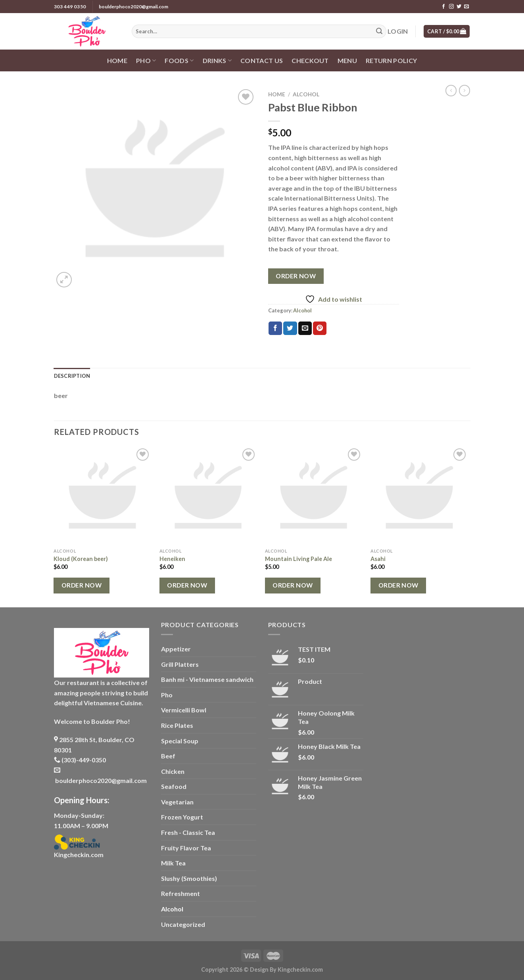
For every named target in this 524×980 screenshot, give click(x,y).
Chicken (173, 771)
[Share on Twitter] (290, 328)
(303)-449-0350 (80, 760)
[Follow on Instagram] (451, 7)
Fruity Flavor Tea (186, 848)
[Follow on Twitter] (459, 7)
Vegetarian (177, 802)
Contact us (262, 60)
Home (117, 60)
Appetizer (176, 649)
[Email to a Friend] (305, 328)
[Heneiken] (208, 495)
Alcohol (306, 94)
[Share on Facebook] (275, 328)
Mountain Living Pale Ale (298, 559)
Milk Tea (173, 863)
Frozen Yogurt (182, 817)
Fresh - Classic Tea (188, 832)
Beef (168, 756)
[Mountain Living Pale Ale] (314, 495)
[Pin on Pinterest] (320, 328)
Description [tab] (72, 376)
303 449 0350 (70, 7)
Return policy (391, 60)
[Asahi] (419, 495)
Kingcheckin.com (79, 855)
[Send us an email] (466, 7)
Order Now (296, 276)
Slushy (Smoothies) (189, 878)
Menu (347, 60)
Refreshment (180, 893)
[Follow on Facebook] (443, 7)
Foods (179, 61)
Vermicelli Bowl (184, 710)
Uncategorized (183, 924)
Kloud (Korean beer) (81, 559)
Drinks (217, 61)
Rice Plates (177, 725)
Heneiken (172, 559)
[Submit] (379, 31)
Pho (146, 61)
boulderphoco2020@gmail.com (133, 7)
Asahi (378, 559)
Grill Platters (180, 664)
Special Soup (180, 741)
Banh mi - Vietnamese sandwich (207, 679)
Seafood (174, 786)
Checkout (310, 60)
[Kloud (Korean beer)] (103, 495)
